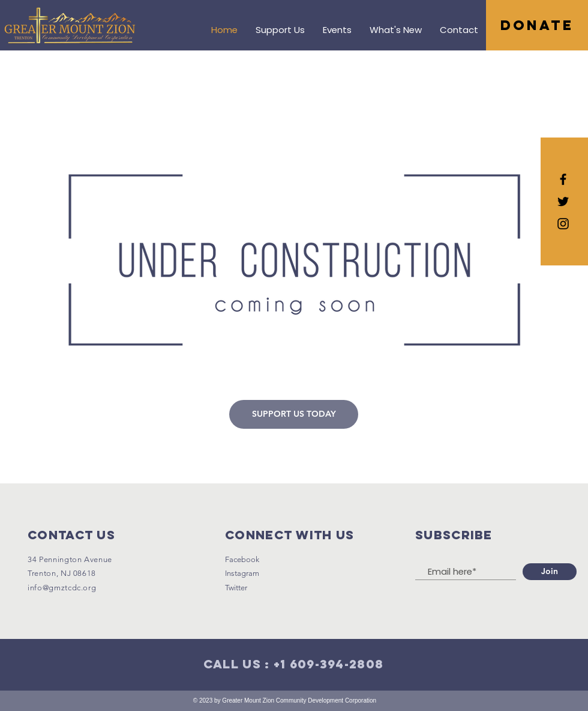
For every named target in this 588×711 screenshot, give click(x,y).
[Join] (550, 572)
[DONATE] (537, 25)
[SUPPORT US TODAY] (294, 414)
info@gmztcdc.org (62, 588)
